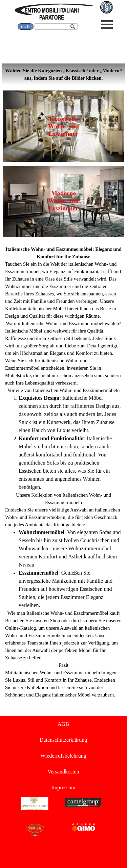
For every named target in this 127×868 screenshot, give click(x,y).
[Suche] (56, 27)
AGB (63, 724)
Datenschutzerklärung (63, 740)
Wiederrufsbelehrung (63, 756)
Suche (26, 26)
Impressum (63, 787)
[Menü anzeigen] (107, 24)
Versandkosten (63, 772)
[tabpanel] (63, 74)
